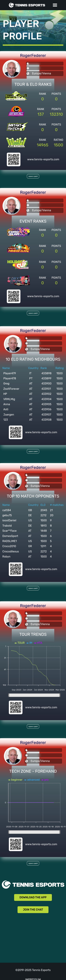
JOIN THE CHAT (33, 910)
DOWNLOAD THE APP (33, 897)
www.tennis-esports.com (43, 159)
